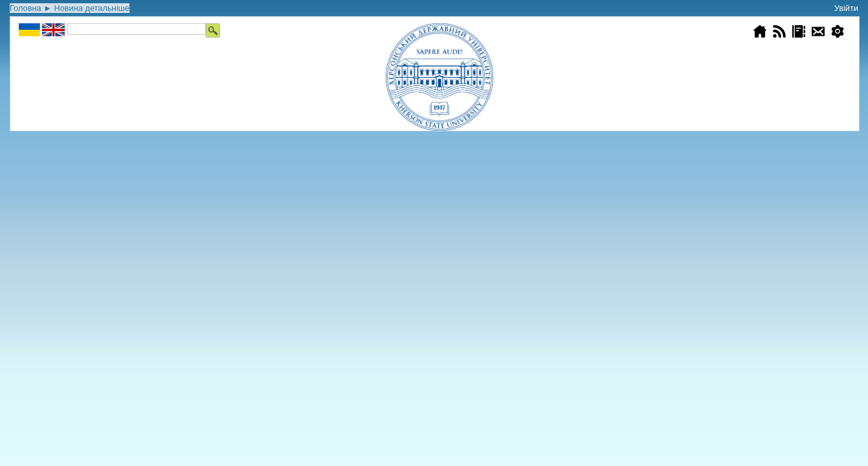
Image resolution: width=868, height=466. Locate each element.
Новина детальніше (91, 8)
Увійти (846, 8)
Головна (26, 8)
